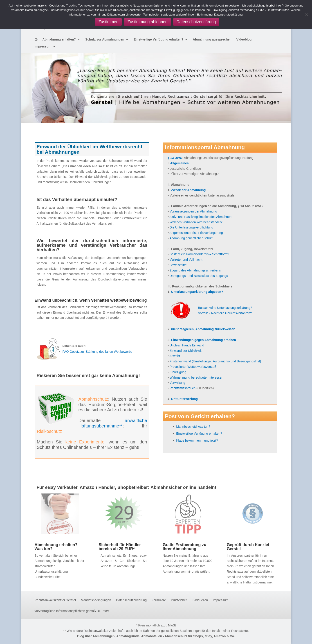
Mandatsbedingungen (96, 600)
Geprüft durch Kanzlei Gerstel (248, 547)
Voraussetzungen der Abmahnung (193, 211)
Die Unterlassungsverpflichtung (191, 227)
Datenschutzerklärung (131, 600)
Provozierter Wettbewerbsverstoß (193, 367)
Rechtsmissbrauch (183, 388)
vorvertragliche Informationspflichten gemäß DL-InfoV (72, 611)
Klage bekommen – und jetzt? (197, 441)
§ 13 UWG (175, 158)
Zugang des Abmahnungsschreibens (195, 270)
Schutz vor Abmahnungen (105, 40)
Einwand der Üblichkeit (186, 351)
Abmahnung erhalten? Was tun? (56, 547)
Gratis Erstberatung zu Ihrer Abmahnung (184, 547)
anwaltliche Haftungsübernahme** (113, 423)
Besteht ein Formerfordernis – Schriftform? (199, 254)
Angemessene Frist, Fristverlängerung (196, 233)
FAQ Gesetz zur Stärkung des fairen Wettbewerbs (97, 352)
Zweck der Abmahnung (189, 190)
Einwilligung (178, 372)
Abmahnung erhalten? (59, 40)
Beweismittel (178, 265)
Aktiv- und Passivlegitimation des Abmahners (201, 217)
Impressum (43, 46)
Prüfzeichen (179, 600)
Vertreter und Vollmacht (186, 260)
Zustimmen (108, 22)
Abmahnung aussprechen (212, 40)
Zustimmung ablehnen (147, 22)
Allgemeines (179, 163)
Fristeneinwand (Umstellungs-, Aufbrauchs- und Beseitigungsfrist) (215, 361)
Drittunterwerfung (184, 399)
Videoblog (244, 40)
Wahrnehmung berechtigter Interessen (196, 377)
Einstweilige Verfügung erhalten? (158, 40)
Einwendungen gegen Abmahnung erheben (204, 340)
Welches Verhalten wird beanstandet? (196, 222)
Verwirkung (177, 383)
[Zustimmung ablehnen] (306, 15)
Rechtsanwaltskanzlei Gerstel (55, 600)
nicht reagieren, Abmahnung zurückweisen (203, 329)
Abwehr (175, 356)
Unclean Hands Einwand (187, 345)
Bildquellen (200, 600)
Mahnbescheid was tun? (193, 427)
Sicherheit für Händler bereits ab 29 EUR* (120, 547)
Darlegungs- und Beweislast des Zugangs (199, 276)
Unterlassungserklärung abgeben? (197, 292)
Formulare (159, 600)
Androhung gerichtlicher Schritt (191, 238)
